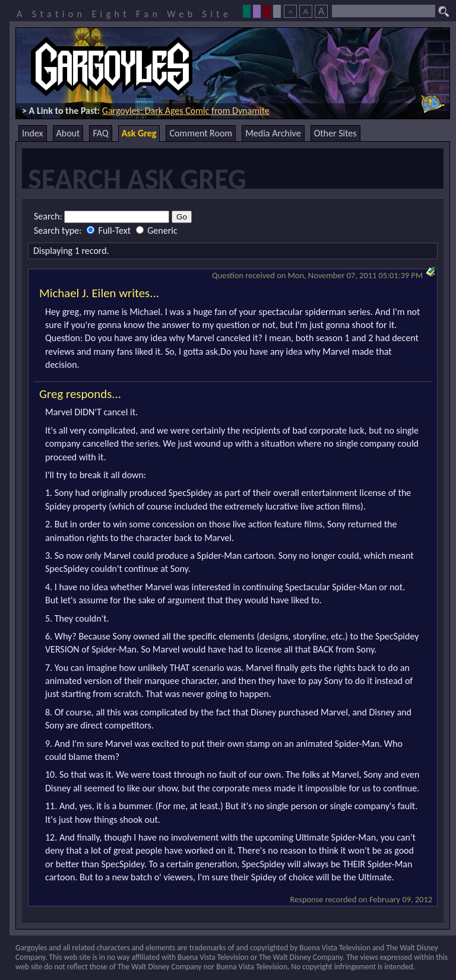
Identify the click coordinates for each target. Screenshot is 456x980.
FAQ (100, 133)
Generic (157, 230)
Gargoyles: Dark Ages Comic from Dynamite (186, 111)
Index (33, 133)
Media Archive (273, 133)
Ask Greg (139, 133)
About (68, 133)
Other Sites (335, 133)
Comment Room (201, 133)
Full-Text (110, 230)
